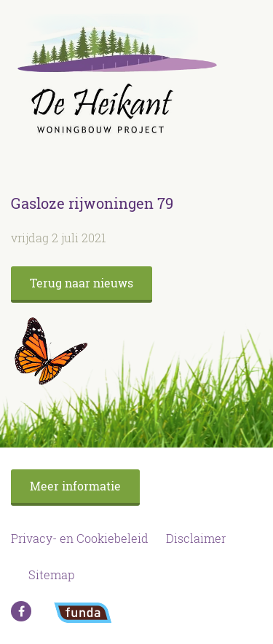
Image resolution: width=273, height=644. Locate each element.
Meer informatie (75, 486)
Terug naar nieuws (82, 283)
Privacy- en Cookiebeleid (80, 538)
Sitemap (51, 575)
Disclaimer (196, 538)
